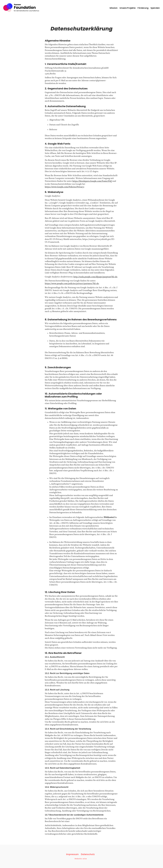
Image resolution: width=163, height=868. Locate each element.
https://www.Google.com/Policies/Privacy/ (64, 187)
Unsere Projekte (128, 8)
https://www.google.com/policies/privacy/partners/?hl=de (72, 284)
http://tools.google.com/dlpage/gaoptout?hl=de (95, 277)
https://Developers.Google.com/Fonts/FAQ (92, 181)
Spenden (155, 8)
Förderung (143, 8)
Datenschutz (88, 854)
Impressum (72, 854)
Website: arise (81, 859)
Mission (114, 8)
